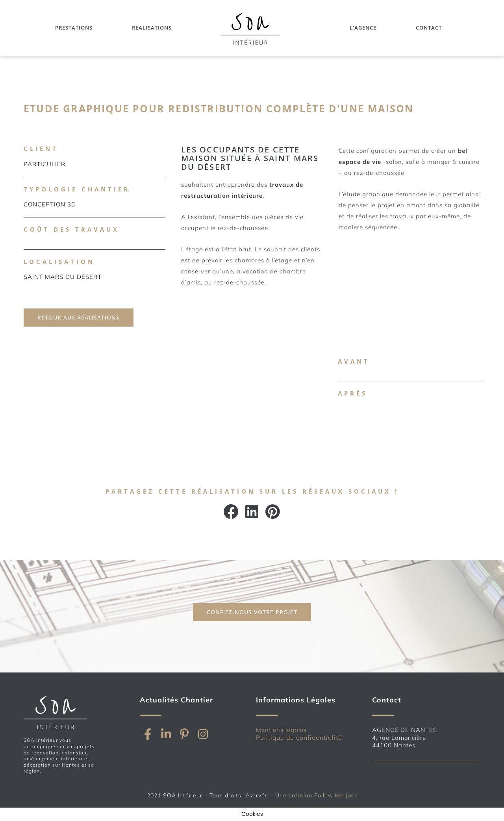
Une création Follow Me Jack (316, 795)
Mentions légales (281, 730)
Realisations (152, 28)
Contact (429, 28)
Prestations (74, 28)
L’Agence (363, 28)
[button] (231, 512)
